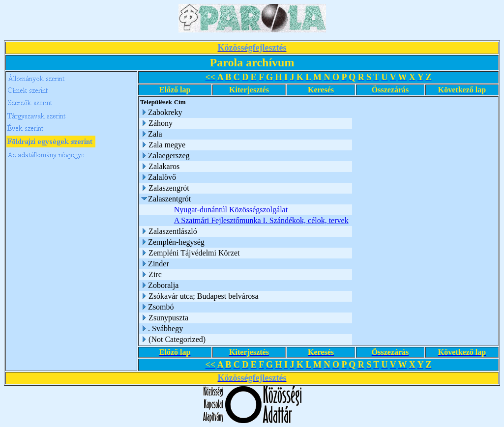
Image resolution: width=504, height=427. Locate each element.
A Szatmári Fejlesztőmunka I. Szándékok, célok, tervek (261, 220)
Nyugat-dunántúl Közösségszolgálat (231, 210)
